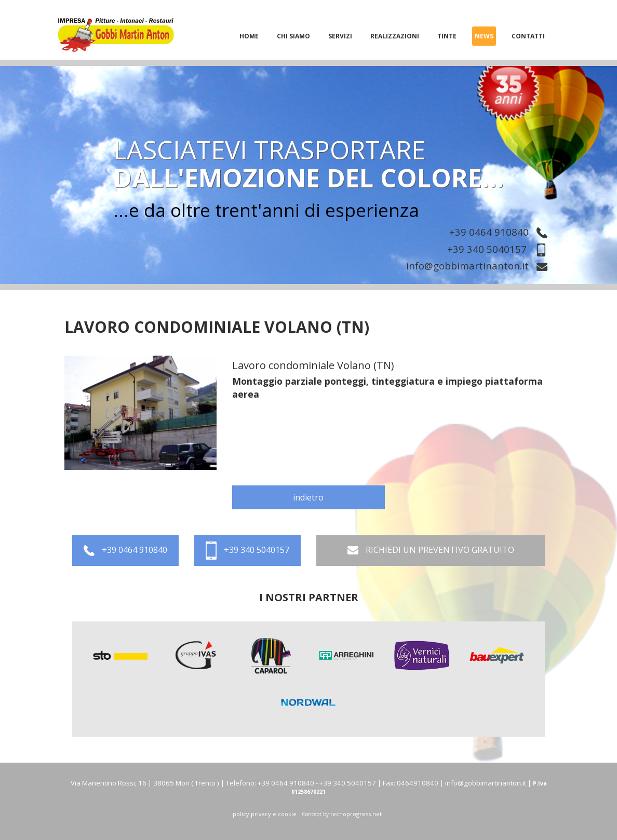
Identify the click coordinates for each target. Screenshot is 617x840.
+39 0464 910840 (501, 232)
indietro (308, 497)
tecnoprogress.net (356, 814)
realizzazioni (395, 36)
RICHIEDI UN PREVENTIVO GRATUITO (431, 551)
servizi (340, 36)
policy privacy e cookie (265, 814)
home (249, 36)
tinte (447, 36)
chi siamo (293, 36)
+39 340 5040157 (500, 249)
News (484, 36)
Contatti (528, 36)
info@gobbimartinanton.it (479, 266)
